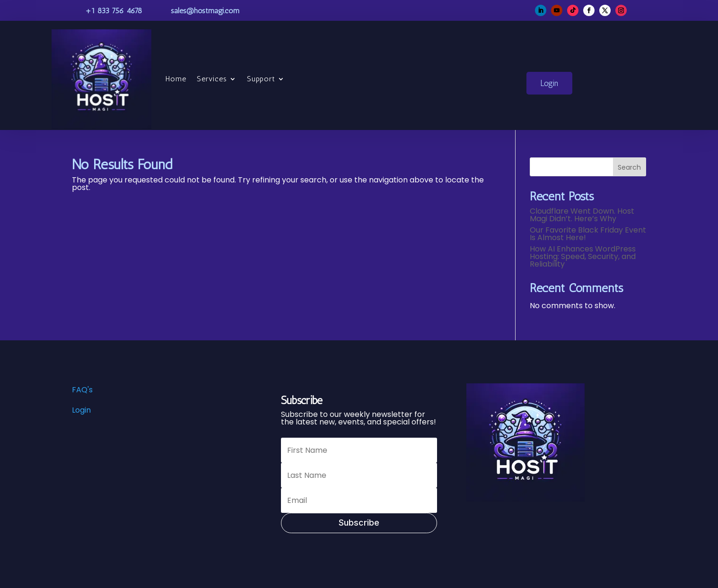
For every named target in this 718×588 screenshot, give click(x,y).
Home (176, 79)
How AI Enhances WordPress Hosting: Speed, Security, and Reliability (583, 256)
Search (629, 167)
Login (549, 83)
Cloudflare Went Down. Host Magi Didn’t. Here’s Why (582, 215)
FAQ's (82, 390)
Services (212, 79)
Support (261, 79)
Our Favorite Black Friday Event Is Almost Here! (588, 234)
